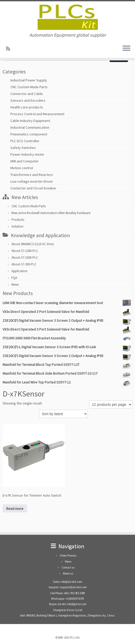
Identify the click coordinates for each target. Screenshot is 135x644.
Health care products (27, 107)
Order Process (68, 556)
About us (68, 573)
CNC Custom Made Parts (29, 87)
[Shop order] (63, 414)
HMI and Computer (25, 161)
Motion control (22, 168)
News (15, 285)
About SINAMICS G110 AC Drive (33, 244)
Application (19, 271)
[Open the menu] (126, 49)
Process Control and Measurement (37, 114)
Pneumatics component (29, 134)
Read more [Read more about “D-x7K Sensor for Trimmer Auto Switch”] (15, 509)
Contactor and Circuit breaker (33, 188)
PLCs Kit (75, 638)
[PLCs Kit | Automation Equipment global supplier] (67, 17)
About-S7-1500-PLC (25, 258)
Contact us (68, 567)
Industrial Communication (30, 127)
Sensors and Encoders (28, 100)
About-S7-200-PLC (24, 264)
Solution (17, 226)
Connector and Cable (27, 94)
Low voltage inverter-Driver (32, 181)
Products (18, 220)
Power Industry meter (27, 154)
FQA (14, 278)
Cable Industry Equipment (30, 121)
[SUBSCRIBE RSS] (10, 49)
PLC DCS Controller (25, 141)
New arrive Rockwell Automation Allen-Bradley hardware (51, 213)
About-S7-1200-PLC (25, 251)
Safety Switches (23, 148)
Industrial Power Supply (29, 80)
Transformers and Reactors (32, 175)
